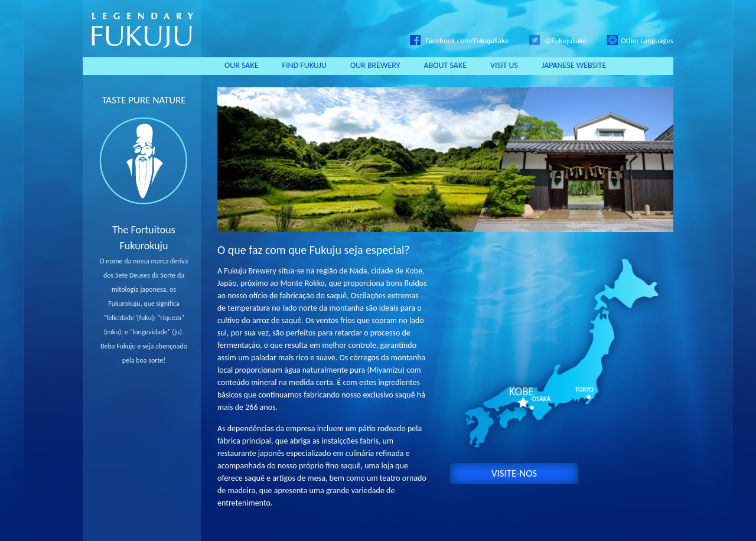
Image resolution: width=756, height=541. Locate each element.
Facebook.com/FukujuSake (459, 40)
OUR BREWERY (375, 65)
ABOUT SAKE (446, 65)
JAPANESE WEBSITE (574, 65)
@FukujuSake (558, 40)
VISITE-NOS (514, 473)
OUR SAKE (242, 65)
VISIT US (504, 65)
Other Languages (640, 40)
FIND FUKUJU (304, 65)
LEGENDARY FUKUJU (142, 29)
